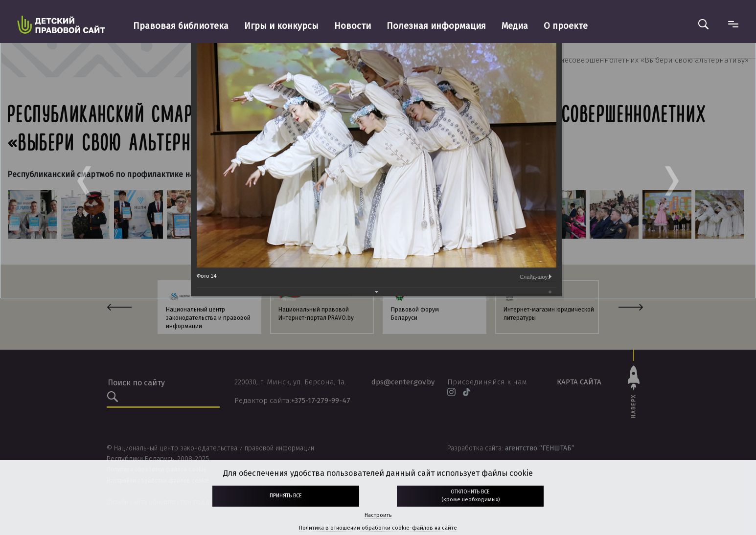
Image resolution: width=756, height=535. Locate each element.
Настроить (378, 515)
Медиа (515, 26)
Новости (353, 26)
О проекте (566, 26)
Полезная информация (436, 26)
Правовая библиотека (181, 26)
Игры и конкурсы (281, 26)
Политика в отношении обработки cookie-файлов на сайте (378, 528)
